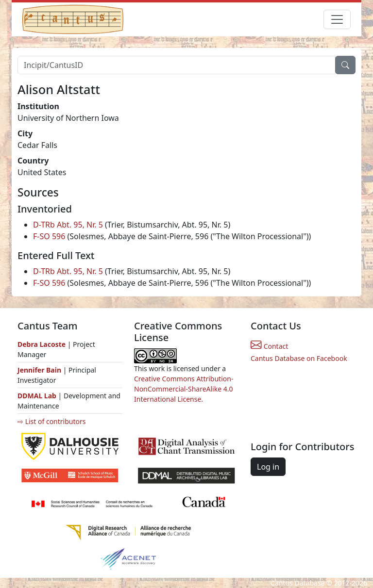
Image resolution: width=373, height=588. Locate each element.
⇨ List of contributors (51, 421)
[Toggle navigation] (337, 19)
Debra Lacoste (42, 344)
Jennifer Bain (40, 370)
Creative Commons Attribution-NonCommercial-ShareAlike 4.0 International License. (184, 389)
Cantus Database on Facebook (299, 358)
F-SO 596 (49, 236)
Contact (269, 346)
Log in (268, 467)
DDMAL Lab (37, 396)
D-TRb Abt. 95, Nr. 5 (68, 225)
